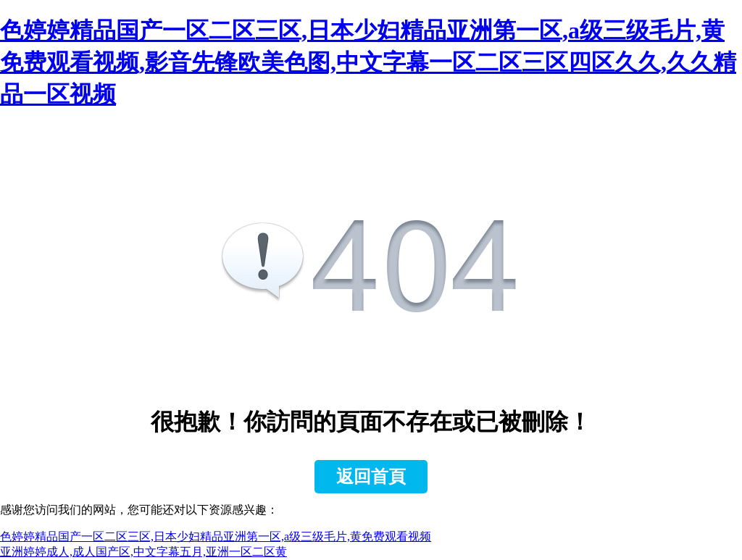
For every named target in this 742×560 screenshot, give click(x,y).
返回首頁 (371, 477)
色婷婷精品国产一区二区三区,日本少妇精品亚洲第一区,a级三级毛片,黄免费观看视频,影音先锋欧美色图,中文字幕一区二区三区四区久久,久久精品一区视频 (368, 62)
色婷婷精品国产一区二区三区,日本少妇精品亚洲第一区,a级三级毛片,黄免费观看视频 (216, 536)
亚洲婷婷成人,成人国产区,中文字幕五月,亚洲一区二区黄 (143, 552)
